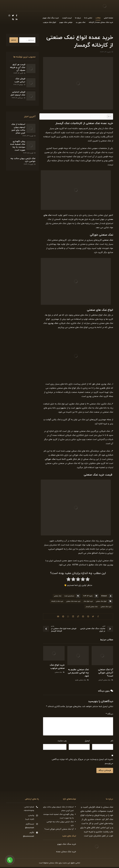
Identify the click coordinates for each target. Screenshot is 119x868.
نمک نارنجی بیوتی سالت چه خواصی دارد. (60, 825)
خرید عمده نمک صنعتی (73, 602)
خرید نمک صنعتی (106, 607)
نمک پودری (53, 324)
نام (112, 741)
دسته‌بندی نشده (69, 597)
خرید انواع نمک (88, 602)
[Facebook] (17, 15)
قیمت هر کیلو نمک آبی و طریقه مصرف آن (17, 68)
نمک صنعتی (108, 241)
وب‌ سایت (62, 741)
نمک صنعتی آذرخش (104, 681)
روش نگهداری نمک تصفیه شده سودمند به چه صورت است (17, 143)
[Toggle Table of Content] (108, 117)
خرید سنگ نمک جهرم (67, 845)
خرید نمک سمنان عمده (66, 853)
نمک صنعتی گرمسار (92, 607)
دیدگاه (109, 715)
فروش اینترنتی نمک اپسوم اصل (17, 92)
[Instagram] (9, 15)
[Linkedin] (17, 19)
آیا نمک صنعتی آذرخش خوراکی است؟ (59, 830)
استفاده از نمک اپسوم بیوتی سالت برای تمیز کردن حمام (17, 126)
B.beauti (104, 597)
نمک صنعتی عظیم (81, 681)
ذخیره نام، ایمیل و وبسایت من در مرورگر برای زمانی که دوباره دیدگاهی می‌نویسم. (82, 762)
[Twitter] (13, 15)
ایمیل (87, 741)
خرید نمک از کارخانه (57, 602)
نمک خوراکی (50, 460)
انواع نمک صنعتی (101, 602)
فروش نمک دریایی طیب (19, 81)
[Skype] (13, 19)
